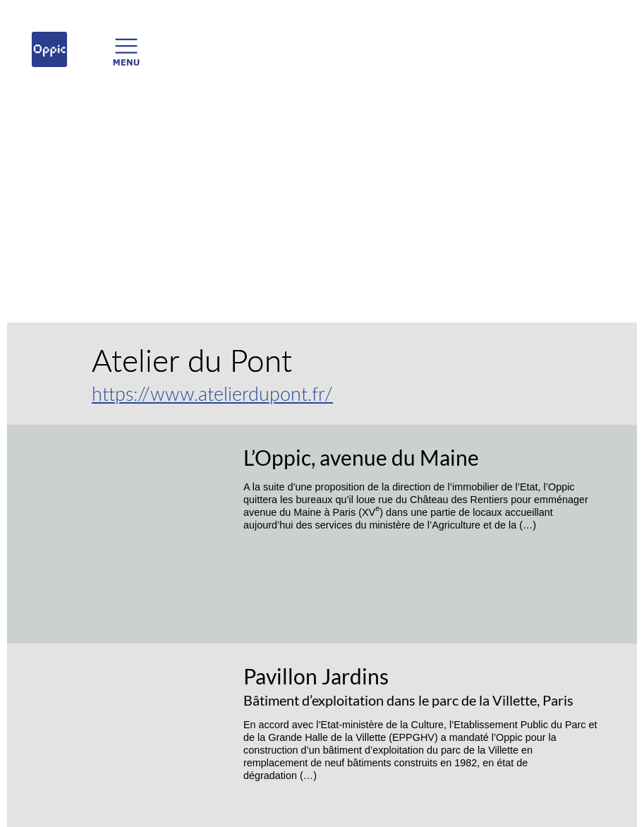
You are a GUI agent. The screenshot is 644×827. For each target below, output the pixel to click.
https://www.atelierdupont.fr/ (212, 393)
